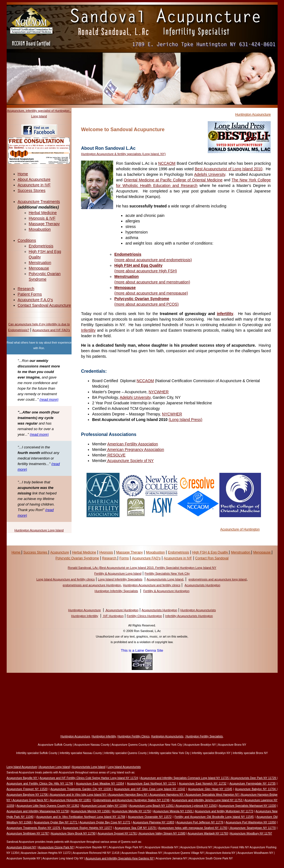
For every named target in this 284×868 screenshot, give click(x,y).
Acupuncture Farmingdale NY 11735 (252, 784)
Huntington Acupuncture (253, 115)
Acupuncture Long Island (54, 767)
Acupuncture (59, 552)
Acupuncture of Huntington (240, 529)
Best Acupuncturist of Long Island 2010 (229, 169)
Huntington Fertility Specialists (204, 736)
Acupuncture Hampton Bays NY (128, 795)
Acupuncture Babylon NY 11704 (256, 789)
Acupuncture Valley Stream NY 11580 (162, 833)
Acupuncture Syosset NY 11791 (117, 833)
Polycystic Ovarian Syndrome (77, 558)
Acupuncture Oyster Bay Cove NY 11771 (105, 822)
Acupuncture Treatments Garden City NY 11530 (81, 789)
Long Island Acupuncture (22, 767)
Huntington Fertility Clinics (134, 736)
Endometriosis (41, 246)
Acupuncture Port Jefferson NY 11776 (200, 822)
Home (23, 174)
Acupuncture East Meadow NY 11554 (100, 784)
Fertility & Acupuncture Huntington (166, 591)
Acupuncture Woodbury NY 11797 (251, 833)
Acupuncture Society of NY (130, 461)
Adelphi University (210, 174)
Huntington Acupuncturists (198, 610)
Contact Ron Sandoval (212, 558)
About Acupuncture (34, 179)
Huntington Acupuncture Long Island (39, 530)
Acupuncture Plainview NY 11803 (153, 822)
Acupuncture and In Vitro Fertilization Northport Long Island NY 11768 (81, 817)
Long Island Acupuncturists (124, 767)
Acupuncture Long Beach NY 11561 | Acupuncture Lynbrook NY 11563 (173, 806)
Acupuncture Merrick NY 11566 (91, 811)
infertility (225, 314)
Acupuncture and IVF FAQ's (51, 330)
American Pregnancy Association (135, 450)
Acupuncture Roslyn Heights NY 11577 (87, 828)
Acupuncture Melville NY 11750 (131, 811)
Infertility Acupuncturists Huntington (189, 616)
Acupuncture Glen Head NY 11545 (210, 789)
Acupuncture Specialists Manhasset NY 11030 (247, 806)
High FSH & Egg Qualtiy (211, 552)
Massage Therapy (44, 224)
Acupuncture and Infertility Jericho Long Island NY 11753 (207, 800)
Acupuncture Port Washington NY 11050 (251, 822)
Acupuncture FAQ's (146, 558)
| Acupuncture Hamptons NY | (167, 795)
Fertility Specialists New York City (167, 573)
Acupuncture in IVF (34, 185)
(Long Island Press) (185, 420)
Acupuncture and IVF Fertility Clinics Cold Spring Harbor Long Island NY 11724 (89, 778)
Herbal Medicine (43, 213)
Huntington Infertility (85, 616)
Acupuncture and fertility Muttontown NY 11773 (224, 811)
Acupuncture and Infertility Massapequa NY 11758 (38, 811)
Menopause (39, 268)
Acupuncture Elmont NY (21, 847)
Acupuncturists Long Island (165, 579)
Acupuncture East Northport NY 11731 (152, 784)
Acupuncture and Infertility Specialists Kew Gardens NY (120, 858)
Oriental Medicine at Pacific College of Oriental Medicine (173, 180)
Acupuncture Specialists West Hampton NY (213, 795)
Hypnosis (106, 552)
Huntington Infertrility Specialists (116, 591)
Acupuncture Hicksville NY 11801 (70, 800)
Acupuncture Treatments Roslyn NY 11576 (34, 828)
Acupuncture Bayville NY (22, 778)
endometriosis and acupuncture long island (218, 579)
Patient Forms (30, 294)
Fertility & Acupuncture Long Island (118, 573)
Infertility (88, 330)
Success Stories (32, 191)
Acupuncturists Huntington (202, 585)
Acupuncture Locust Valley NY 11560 (104, 806)
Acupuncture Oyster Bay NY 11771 (56, 822)
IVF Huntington (113, 616)
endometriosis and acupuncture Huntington (92, 585)
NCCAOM (167, 163)
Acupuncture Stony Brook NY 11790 (73, 833)
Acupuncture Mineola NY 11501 (173, 811)
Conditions (27, 240)
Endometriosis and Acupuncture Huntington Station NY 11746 (132, 800)
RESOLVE (116, 455)
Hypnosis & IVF (42, 218)
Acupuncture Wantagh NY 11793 (208, 833)
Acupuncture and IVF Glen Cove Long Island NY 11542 (149, 789)
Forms (124, 558)
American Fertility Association (133, 444)
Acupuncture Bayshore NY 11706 (28, 795)
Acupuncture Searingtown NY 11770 (252, 828)
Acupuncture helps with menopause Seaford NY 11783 (193, 828)
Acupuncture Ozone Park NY (56, 847)
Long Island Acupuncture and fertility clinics (65, 579)
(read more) (49, 399)
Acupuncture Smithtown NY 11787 (28, 833)
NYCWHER (159, 392)
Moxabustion (40, 229)
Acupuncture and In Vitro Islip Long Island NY (78, 795)
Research (26, 289)
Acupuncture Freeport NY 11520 (27, 789)
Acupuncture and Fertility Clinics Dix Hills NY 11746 (40, 784)
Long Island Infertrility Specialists (120, 579)
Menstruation (40, 263)
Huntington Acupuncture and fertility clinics (152, 585)
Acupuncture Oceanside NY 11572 (150, 817)
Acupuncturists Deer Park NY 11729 (253, 778)
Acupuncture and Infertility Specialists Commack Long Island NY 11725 (185, 778)
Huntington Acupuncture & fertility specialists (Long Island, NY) (123, 154)
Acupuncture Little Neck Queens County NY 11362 (48, 806)
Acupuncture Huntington (122, 610)
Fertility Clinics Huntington (144, 616)
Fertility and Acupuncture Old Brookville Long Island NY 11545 (214, 817)
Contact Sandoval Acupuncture (44, 305)
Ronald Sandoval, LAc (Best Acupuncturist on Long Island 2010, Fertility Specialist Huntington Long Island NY (142, 568)
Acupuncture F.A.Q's (35, 300)
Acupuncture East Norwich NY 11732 (203, 784)
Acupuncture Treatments (39, 202)
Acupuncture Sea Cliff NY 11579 (135, 828)
